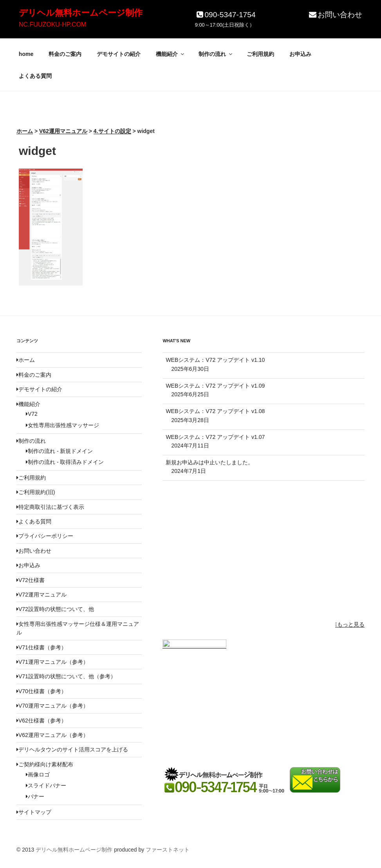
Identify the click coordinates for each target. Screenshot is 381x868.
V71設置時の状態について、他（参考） (66, 676)
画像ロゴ (38, 775)
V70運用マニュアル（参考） (52, 706)
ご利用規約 (260, 54)
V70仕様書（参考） (42, 691)
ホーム (26, 360)
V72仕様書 (31, 580)
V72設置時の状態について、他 (55, 609)
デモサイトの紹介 (119, 54)
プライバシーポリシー (45, 536)
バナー (35, 796)
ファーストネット (168, 850)
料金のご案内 (65, 54)
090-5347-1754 (225, 15)
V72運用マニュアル (42, 595)
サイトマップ (34, 812)
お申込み (300, 54)
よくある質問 (35, 76)
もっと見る (350, 624)
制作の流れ (216, 54)
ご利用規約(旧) (36, 492)
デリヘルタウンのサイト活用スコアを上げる (72, 749)
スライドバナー (46, 785)
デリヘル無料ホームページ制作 (81, 13)
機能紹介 (171, 54)
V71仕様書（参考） (42, 647)
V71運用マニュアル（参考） (52, 662)
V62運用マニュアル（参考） (52, 735)
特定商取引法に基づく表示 (50, 507)
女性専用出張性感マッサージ (62, 425)
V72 (32, 414)
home (26, 54)
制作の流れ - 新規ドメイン (59, 451)
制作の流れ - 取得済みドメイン (65, 462)
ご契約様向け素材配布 (45, 764)
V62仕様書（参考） (42, 721)
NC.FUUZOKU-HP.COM (52, 24)
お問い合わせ (335, 15)
